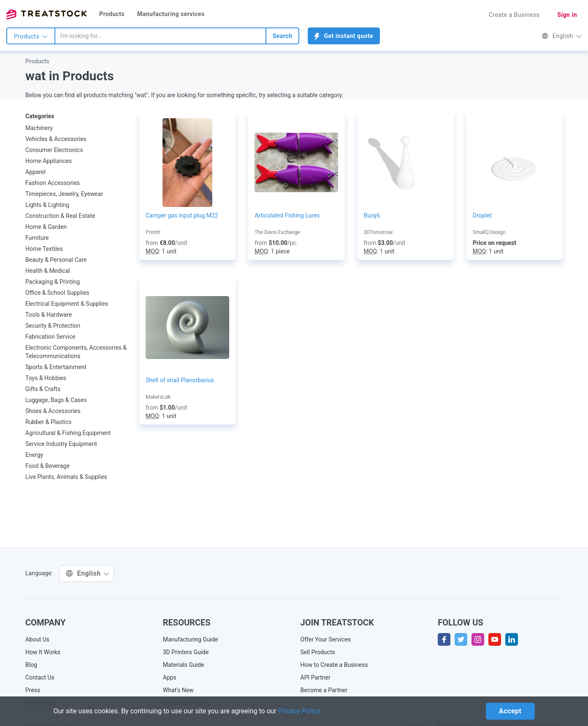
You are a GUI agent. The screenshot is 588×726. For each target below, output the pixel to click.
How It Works (43, 652)
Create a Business (514, 15)
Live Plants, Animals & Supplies (66, 477)
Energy (34, 455)
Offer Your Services (326, 639)
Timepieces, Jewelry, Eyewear (64, 194)
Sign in (567, 15)
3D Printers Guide (186, 652)
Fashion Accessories (53, 183)
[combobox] (160, 36)
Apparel (35, 172)
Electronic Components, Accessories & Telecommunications (76, 352)
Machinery (39, 128)
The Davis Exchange (277, 232)
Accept (510, 711)
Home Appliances (49, 161)
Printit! (153, 232)
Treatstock (46, 14)
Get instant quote (344, 36)
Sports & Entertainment (56, 367)
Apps (170, 677)
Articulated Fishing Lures (287, 215)
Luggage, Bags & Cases (56, 400)
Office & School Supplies (57, 293)
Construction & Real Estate (60, 216)
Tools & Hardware (49, 315)
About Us (37, 639)
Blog (31, 665)
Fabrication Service (50, 337)
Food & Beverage (47, 466)
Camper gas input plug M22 (182, 215)
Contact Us (40, 677)
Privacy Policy (299, 711)
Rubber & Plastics (49, 422)
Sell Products (318, 652)
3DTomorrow (378, 232)
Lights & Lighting (47, 205)
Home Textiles (44, 249)
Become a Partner (324, 690)
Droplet (482, 215)
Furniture (37, 238)
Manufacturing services (171, 14)
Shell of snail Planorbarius (180, 380)
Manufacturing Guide (191, 639)
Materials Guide (184, 665)
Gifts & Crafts (43, 389)
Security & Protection (53, 326)
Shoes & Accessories (53, 411)
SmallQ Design (489, 232)
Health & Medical (48, 271)
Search (283, 36)
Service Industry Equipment (61, 444)
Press (33, 690)
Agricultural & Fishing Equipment (68, 433)
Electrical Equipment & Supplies (67, 304)
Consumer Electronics (54, 150)
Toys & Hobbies (46, 378)
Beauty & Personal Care (56, 260)
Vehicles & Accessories (56, 139)
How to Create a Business (334, 665)
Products (112, 14)
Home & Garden (46, 227)
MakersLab (158, 397)
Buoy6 (372, 215)
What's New (178, 690)
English (562, 36)
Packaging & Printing (53, 282)
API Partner (316, 677)
